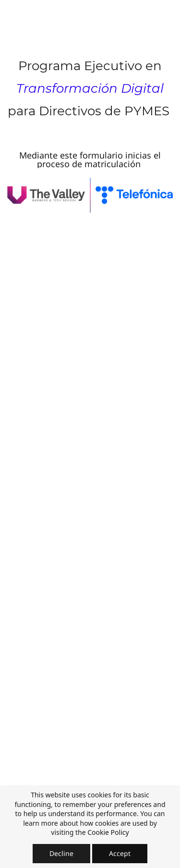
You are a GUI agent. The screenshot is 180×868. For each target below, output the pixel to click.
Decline (61, 853)
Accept (120, 853)
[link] (90, 184)
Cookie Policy (108, 832)
